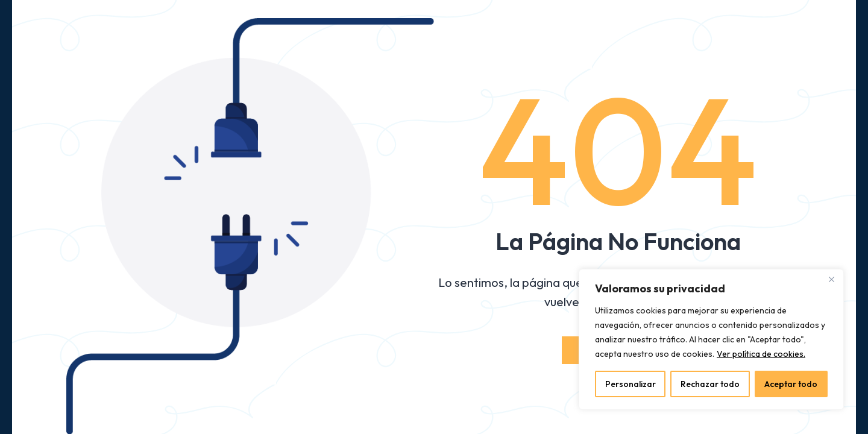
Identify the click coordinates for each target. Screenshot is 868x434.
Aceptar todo (791, 384)
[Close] (831, 279)
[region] (711, 339)
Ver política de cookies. (761, 354)
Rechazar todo (710, 384)
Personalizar (631, 384)
